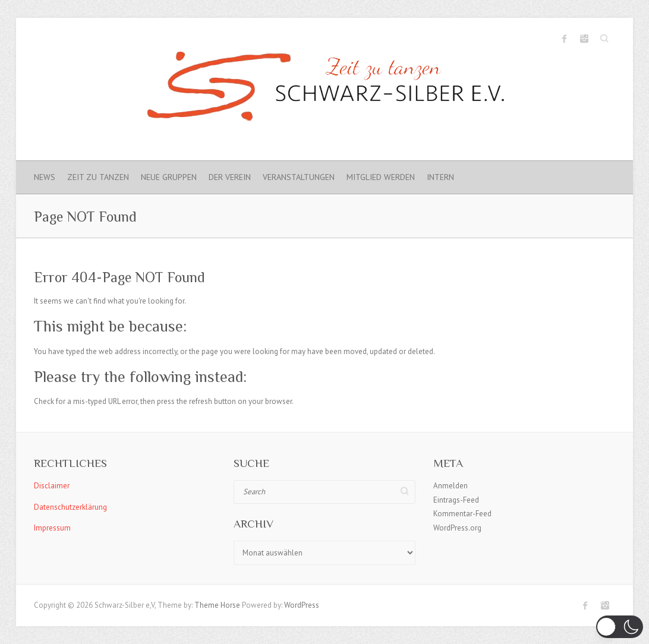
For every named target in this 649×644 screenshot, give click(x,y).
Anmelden (450, 486)
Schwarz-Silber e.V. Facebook (565, 39)
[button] (620, 627)
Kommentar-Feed (462, 514)
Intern (440, 177)
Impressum (52, 528)
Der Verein (230, 177)
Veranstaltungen (299, 177)
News (45, 177)
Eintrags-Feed (456, 500)
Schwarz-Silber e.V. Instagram (584, 39)
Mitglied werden (381, 177)
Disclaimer (52, 486)
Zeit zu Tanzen (98, 177)
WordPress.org (457, 528)
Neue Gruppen (169, 177)
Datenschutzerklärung (70, 507)
